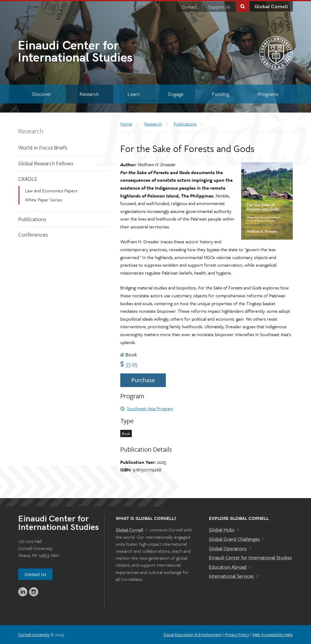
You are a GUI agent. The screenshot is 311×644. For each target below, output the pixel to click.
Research (31, 131)
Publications (32, 219)
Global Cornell (271, 7)
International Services (234, 576)
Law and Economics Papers (51, 191)
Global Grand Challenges (237, 539)
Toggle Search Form (243, 6)
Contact (190, 7)
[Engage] (176, 94)
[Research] (89, 94)
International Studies (87, 52)
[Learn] (134, 94)
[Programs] (268, 94)
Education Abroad (231, 567)
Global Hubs (225, 530)
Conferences (33, 234)
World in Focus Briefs (43, 147)
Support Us (219, 7)
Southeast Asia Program (150, 408)
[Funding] (220, 94)
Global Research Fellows (46, 163)
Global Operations (231, 548)
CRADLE (28, 179)
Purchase (143, 380)
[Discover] (42, 94)
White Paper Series (43, 200)
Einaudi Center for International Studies (250, 558)
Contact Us (35, 574)
